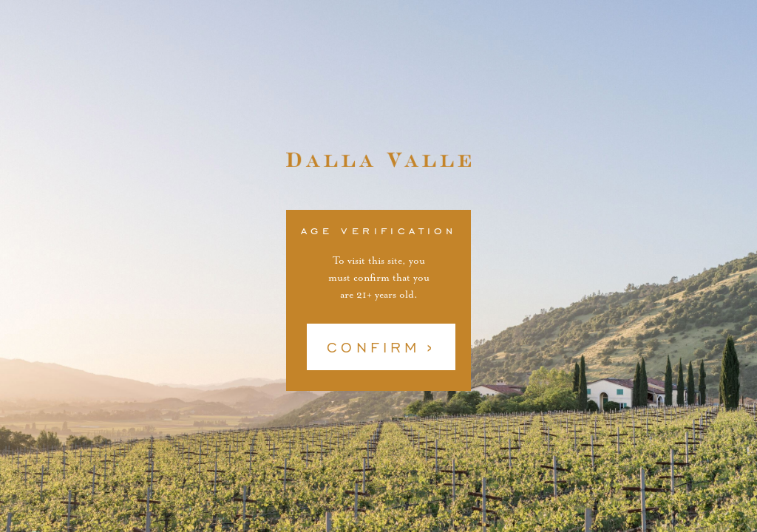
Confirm (374, 366)
